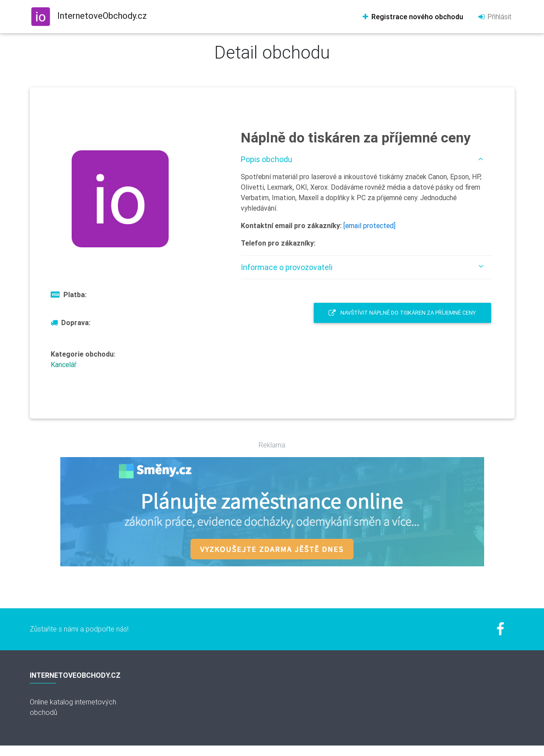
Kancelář (64, 364)
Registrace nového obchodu (412, 17)
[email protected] (369, 225)
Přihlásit (494, 17)
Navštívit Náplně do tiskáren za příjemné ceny (402, 313)
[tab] (367, 159)
